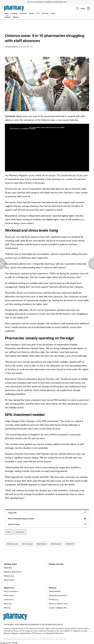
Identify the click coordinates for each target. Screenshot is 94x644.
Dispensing (8, 568)
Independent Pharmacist (54, 633)
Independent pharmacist (58, 595)
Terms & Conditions (11, 591)
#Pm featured (27, 544)
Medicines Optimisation (13, 572)
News (9, 532)
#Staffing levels (12, 544)
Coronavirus (20, 532)
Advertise (7, 608)
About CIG (8, 604)
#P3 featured (56, 544)
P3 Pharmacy (54, 600)
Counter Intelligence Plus (58, 608)
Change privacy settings (9, 643)
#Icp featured (42, 544)
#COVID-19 (70, 544)
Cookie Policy (9, 600)
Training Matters (55, 591)
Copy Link (47, 513)
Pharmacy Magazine (11, 633)
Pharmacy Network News (58, 604)
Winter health (9, 580)
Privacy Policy (9, 595)
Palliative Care (9, 576)
